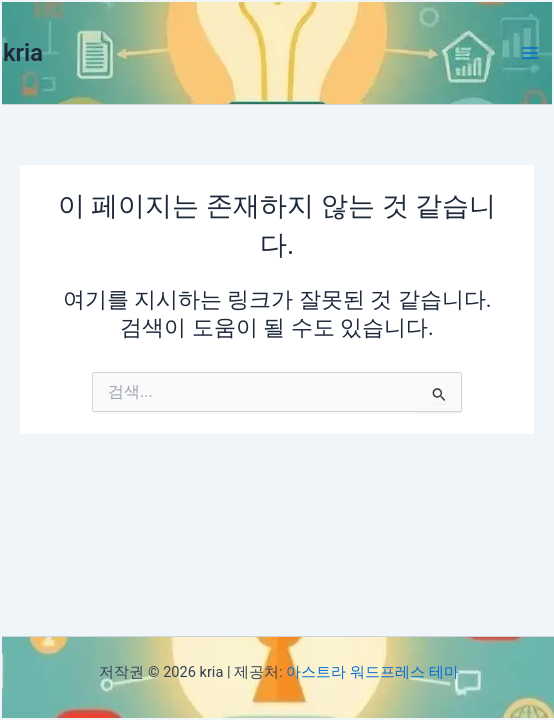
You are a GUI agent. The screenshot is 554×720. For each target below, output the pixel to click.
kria (23, 53)
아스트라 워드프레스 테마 (372, 672)
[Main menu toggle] (530, 53)
